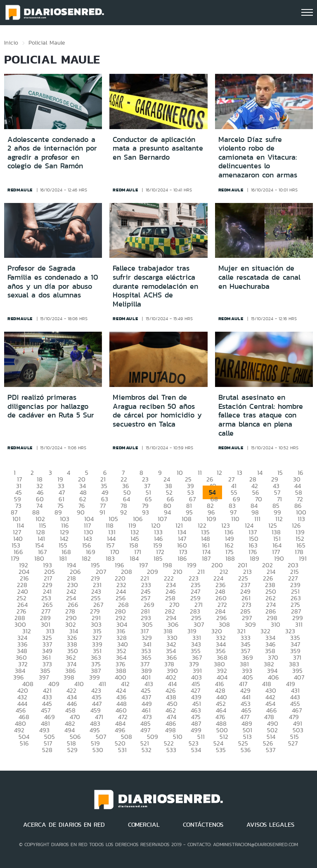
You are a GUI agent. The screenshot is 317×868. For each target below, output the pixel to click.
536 (246, 750)
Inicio (11, 42)
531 (122, 750)
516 (24, 743)
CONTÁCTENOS (203, 825)
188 (230, 558)
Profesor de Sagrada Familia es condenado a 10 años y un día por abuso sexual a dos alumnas (53, 282)
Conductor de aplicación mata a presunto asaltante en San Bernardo (158, 148)
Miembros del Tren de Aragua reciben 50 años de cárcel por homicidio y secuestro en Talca (157, 411)
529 (72, 750)
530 (98, 750)
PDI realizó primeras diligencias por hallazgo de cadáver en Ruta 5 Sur (51, 406)
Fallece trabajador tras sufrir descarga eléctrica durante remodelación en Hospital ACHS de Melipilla (155, 286)
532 (147, 750)
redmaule (20, 190)
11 (200, 473)
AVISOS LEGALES (270, 825)
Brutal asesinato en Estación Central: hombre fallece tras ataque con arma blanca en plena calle (261, 415)
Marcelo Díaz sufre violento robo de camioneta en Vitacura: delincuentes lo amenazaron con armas (258, 157)
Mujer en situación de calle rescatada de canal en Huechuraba (259, 277)
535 (221, 750)
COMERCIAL (144, 825)
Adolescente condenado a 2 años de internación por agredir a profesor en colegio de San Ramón (52, 153)
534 (196, 750)
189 (254, 558)
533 (171, 750)
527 (293, 743)
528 (47, 750)
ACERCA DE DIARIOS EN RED (64, 825)
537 (271, 750)
